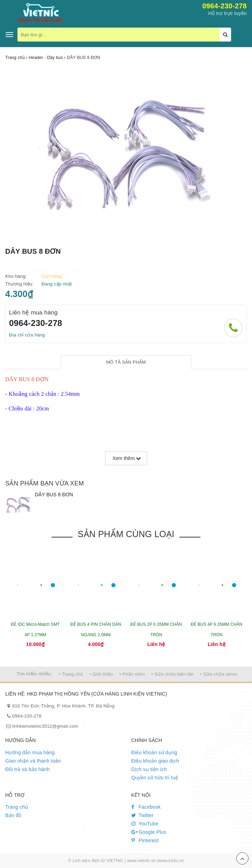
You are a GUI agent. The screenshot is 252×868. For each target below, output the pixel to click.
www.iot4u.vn (171, 861)
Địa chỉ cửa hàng (27, 335)
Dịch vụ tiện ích (149, 769)
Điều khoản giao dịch (155, 761)
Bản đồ (13, 815)
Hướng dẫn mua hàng (30, 752)
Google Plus (149, 832)
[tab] (126, 362)
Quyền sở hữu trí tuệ (155, 778)
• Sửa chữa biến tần (173, 674)
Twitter (143, 815)
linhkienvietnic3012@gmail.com (45, 726)
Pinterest (145, 840)
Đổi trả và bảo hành (28, 769)
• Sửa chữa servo (219, 674)
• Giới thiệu (101, 674)
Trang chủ (17, 807)
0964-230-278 (224, 6)
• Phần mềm (132, 674)
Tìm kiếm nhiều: (35, 674)
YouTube (145, 824)
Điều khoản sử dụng (154, 752)
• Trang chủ (71, 674)
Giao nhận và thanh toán (33, 761)
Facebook (146, 807)
